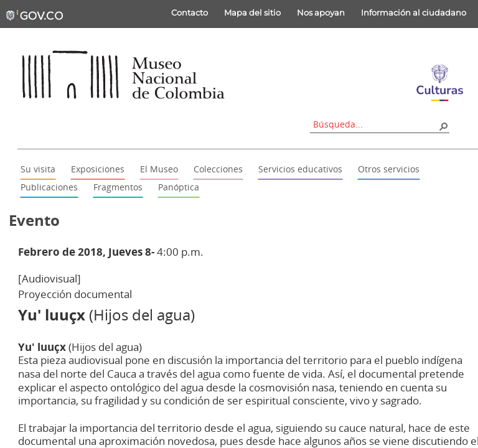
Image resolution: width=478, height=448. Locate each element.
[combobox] (368, 124)
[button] (436, 126)
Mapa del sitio (246, 12)
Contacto (183, 12)
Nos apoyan (314, 12)
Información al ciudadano (407, 12)
